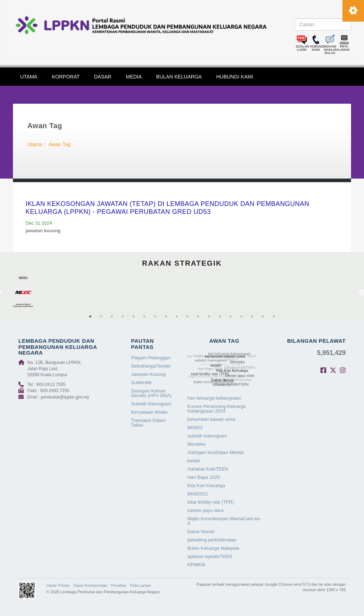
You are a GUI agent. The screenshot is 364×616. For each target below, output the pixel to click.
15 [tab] (241, 316)
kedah (194, 461)
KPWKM (196, 565)
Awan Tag (60, 144)
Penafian (119, 585)
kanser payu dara (205, 510)
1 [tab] (90, 316)
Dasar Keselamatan (90, 585)
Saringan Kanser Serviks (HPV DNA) (151, 393)
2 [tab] (101, 316)
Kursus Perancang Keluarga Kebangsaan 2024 (217, 409)
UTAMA (29, 77)
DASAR (103, 77)
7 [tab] (155, 316)
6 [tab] (144, 316)
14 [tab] (231, 316)
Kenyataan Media (149, 412)
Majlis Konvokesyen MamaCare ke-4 (224, 521)
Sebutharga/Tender (151, 366)
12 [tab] (209, 316)
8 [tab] (166, 316)
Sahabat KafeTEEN (208, 469)
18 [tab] (274, 316)
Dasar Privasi (58, 585)
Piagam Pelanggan (151, 358)
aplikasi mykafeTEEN (210, 556)
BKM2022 (198, 494)
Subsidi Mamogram (151, 404)
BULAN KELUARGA (179, 77)
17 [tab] (263, 316)
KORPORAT (66, 77)
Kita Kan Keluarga (206, 485)
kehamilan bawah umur (211, 419)
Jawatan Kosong (148, 374)
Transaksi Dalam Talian (148, 423)
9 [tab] (177, 316)
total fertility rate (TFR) (211, 502)
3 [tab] (112, 316)
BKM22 (195, 428)
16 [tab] (252, 316)
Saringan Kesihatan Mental (215, 452)
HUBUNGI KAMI (235, 77)
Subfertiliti (141, 383)
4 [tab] (123, 316)
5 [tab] (133, 316)
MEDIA (134, 77)
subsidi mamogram (207, 436)
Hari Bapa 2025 (204, 477)
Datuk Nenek (201, 532)
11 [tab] (198, 316)
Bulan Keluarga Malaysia (213, 548)
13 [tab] (220, 316)
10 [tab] (187, 316)
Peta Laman (141, 585)
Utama (35, 144)
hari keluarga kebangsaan (214, 398)
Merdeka (197, 444)
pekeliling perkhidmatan (212, 540)
